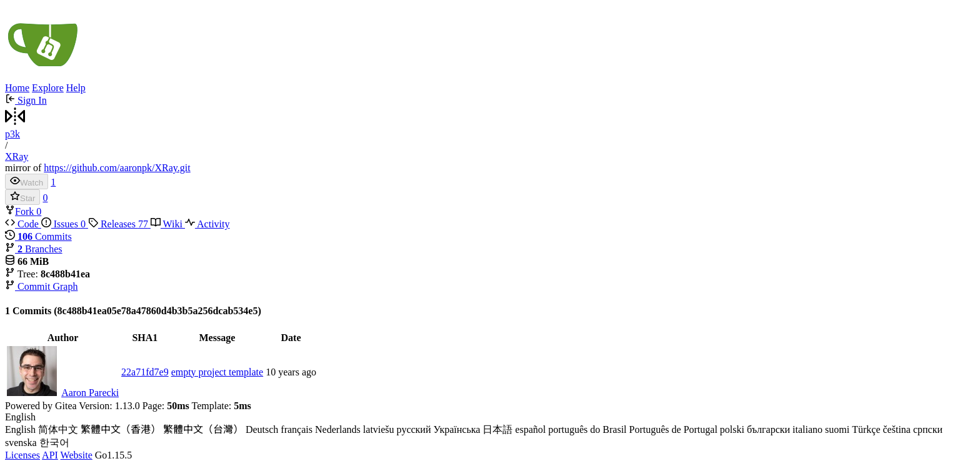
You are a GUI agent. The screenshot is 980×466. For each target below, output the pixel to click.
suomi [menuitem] (837, 429)
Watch (27, 181)
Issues (65, 224)
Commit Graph (41, 286)
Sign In (26, 100)
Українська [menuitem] (457, 429)
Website (77, 455)
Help (76, 88)
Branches (34, 249)
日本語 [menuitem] (497, 429)
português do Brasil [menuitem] (587, 429)
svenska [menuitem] (21, 443)
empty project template (217, 372)
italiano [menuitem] (807, 429)
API (50, 455)
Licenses (22, 455)
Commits (38, 236)
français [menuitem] (297, 429)
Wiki (168, 224)
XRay (17, 156)
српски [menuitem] (928, 429)
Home (17, 88)
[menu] (490, 431)
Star (22, 197)
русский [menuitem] (414, 429)
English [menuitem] (20, 429)
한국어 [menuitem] (54, 443)
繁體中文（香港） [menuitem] (121, 429)
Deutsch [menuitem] (262, 429)
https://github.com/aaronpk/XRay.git (117, 168)
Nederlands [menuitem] (338, 429)
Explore (48, 88)
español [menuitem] (530, 429)
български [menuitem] (768, 429)
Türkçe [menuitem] (866, 429)
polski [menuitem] (732, 429)
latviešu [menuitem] (379, 429)
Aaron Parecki (90, 393)
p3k (12, 134)
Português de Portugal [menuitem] (673, 429)
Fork (21, 211)
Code (23, 224)
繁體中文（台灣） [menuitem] (203, 429)
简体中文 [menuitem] (58, 429)
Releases (119, 224)
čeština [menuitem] (897, 429)
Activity (207, 224)
